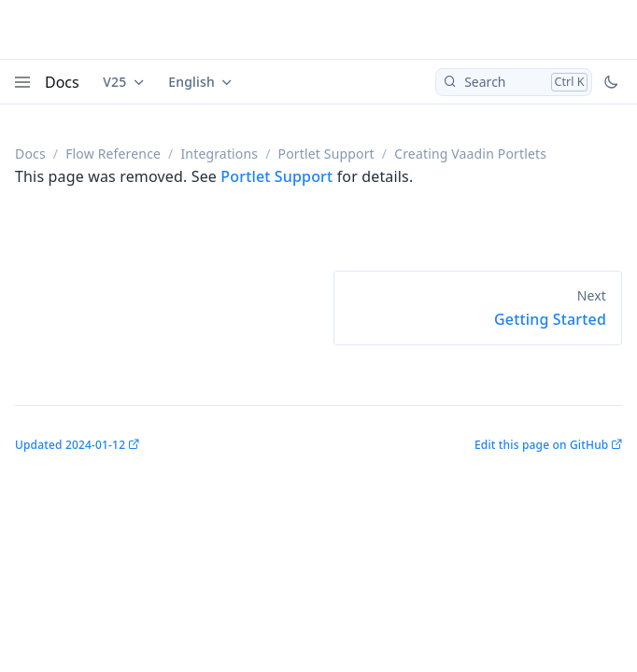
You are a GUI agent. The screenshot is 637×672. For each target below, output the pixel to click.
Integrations (219, 154)
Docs (62, 82)
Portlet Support (326, 154)
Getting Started (550, 319)
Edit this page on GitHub (541, 445)
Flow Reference (113, 154)
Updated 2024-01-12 (70, 445)
